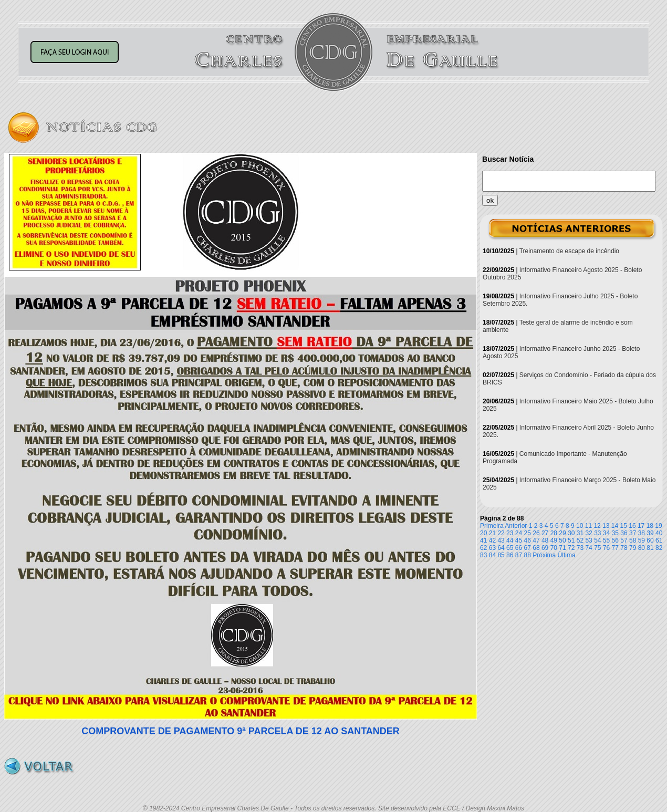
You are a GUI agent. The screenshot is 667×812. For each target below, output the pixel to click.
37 (633, 533)
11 (588, 526)
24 (519, 533)
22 (501, 533)
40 (659, 533)
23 (510, 533)
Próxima (544, 555)
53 (588, 540)
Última (567, 555)
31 (580, 533)
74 (588, 548)
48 (545, 540)
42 (492, 540)
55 (606, 540)
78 (624, 548)
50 (562, 540)
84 (492, 555)
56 (615, 540)
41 (483, 540)
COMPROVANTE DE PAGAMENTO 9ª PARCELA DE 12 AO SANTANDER (241, 731)
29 (562, 533)
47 (536, 540)
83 (483, 555)
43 (501, 540)
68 (536, 548)
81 (650, 548)
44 (510, 540)
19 (658, 526)
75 (597, 548)
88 (528, 555)
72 (571, 548)
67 (528, 548)
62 (483, 548)
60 (650, 540)
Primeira (492, 526)
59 (642, 540)
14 (615, 526)
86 (510, 555)
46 (528, 540)
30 (571, 533)
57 (624, 540)
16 (632, 526)
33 (597, 533)
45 (519, 540)
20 (483, 533)
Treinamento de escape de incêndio (569, 251)
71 (562, 548)
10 (580, 526)
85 (501, 555)
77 (615, 548)
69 (545, 548)
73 (580, 548)
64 (501, 548)
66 (519, 548)
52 (580, 540)
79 (633, 548)
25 (528, 533)
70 (554, 548)
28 (554, 533)
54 (597, 540)
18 (650, 526)
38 (642, 533)
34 (606, 533)
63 (492, 548)
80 (642, 548)
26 (536, 533)
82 (659, 548)
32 (588, 533)
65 (510, 548)
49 (554, 540)
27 (545, 533)
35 (615, 533)
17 (641, 526)
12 (597, 526)
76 (606, 548)
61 (659, 540)
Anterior (516, 526)
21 (492, 533)
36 (624, 533)
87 (519, 555)
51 (571, 540)
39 (650, 533)
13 (606, 526)
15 (624, 526)
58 (633, 540)
